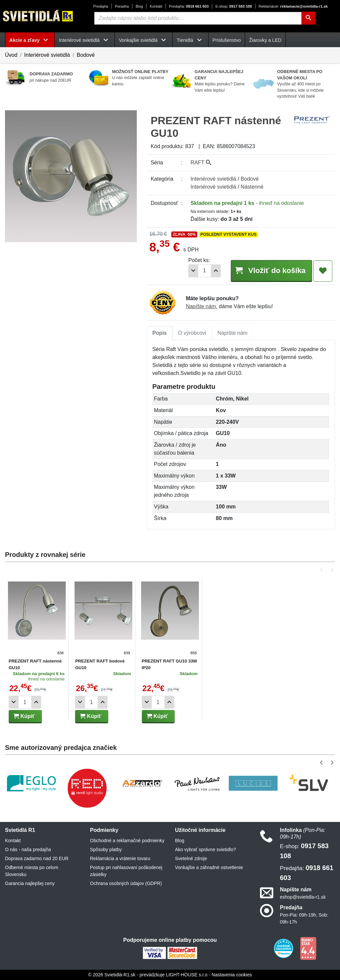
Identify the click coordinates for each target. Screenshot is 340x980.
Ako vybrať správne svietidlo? (205, 849)
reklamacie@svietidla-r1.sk (293, 6)
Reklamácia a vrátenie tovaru (120, 858)
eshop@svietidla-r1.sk (303, 897)
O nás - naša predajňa (28, 849)
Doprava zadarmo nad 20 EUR (37, 858)
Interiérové (213, 179)
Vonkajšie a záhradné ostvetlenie (209, 867)
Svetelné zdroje (191, 858)
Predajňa (101, 6)
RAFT (201, 163)
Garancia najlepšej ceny (30, 883)
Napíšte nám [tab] (233, 333)
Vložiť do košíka (271, 270)
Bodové (86, 55)
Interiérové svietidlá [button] (85, 40)
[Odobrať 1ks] (193, 271)
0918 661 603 (189, 6)
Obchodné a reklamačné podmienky (127, 841)
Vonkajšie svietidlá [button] (144, 40)
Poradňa (122, 6)
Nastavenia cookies (232, 975)
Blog (139, 6)
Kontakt (156, 6)
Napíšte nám (201, 306)
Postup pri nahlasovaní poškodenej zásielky (126, 871)
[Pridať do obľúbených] (323, 271)
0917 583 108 (234, 6)
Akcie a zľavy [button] (30, 40)
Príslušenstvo (227, 40)
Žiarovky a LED (265, 40)
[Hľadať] (308, 18)
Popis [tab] (160, 333)
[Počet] (205, 271)
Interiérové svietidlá (47, 55)
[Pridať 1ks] (216, 271)
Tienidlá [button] (190, 40)
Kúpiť (24, 716)
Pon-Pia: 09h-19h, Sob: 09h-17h (304, 918)
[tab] (160, 333)
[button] (323, 570)
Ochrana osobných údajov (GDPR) (126, 883)
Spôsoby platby (106, 849)
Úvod (11, 55)
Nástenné (252, 187)
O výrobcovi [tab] (192, 333)
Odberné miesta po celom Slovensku (32, 871)
